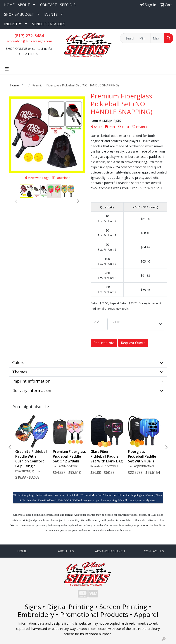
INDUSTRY (13, 24)
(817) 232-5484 (29, 36)
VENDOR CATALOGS (49, 24)
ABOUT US (66, 551)
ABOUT (24, 5)
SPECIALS (68, 5)
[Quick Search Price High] (157, 38)
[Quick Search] (128, 38)
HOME (9, 5)
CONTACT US (154, 551)
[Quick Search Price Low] (144, 38)
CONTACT (49, 5)
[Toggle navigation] (7, 69)
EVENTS (51, 14)
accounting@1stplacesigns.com (29, 41)
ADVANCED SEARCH (110, 551)
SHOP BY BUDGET (19, 14)
